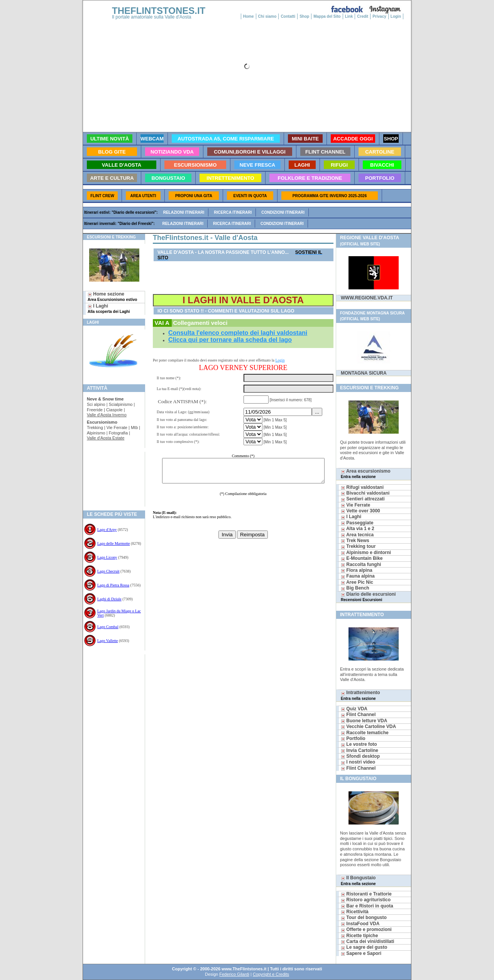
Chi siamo (267, 16)
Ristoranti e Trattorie (366, 894)
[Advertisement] (111, 477)
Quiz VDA (354, 709)
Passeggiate (357, 523)
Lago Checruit (108, 571)
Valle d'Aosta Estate (106, 438)
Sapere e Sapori (361, 953)
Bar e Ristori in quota (367, 906)
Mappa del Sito (327, 16)
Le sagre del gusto (364, 947)
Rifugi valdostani (362, 487)
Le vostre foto (359, 744)
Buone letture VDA (364, 721)
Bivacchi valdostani (365, 493)
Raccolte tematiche (365, 733)
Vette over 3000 (360, 511)
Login (396, 16)
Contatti (288, 16)
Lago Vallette (107, 641)
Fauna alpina (358, 576)
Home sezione (112, 297)
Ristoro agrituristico (366, 900)
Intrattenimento (360, 695)
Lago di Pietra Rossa (113, 585)
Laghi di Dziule (109, 599)
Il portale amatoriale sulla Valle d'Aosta (152, 17)
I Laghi (109, 308)
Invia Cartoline (360, 750)
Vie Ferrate (355, 505)
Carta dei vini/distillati (367, 941)
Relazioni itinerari (184, 212)
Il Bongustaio (358, 880)
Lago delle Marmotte (113, 543)
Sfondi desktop (360, 756)
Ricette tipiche (359, 936)
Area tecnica (357, 535)
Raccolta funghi (361, 564)
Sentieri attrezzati (363, 499)
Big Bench (355, 588)
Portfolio (353, 738)
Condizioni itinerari (283, 212)
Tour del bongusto (364, 917)
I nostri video (358, 762)
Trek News (355, 541)
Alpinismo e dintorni (366, 553)
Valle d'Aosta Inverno (107, 415)
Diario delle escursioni (368, 597)
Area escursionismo (366, 474)
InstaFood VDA (360, 924)
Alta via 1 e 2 (358, 529)
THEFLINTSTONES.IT (159, 11)
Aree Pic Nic (357, 582)
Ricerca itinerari (233, 212)
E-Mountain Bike (362, 558)
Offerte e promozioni (366, 929)
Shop (304, 16)
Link (349, 16)
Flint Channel (358, 715)
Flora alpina (357, 570)
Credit (363, 16)
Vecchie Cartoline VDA (368, 727)
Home (249, 16)
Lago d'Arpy (107, 530)
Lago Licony (107, 557)
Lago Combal (108, 627)
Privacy (379, 16)
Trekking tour (358, 546)
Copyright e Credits (271, 974)
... (318, 412)
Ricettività (355, 912)
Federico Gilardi (234, 974)
